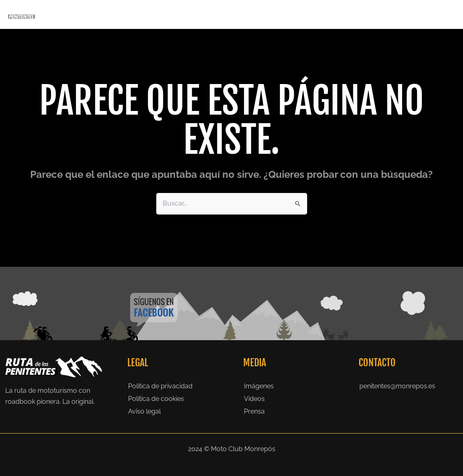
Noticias (400, 14)
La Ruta (266, 14)
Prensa (367, 14)
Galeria (334, 14)
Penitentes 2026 (216, 14)
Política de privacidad (160, 386)
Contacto (436, 14)
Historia (300, 14)
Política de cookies (156, 399)
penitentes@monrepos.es (397, 386)
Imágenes (259, 386)
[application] (238, 14)
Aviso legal (144, 411)
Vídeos (254, 399)
